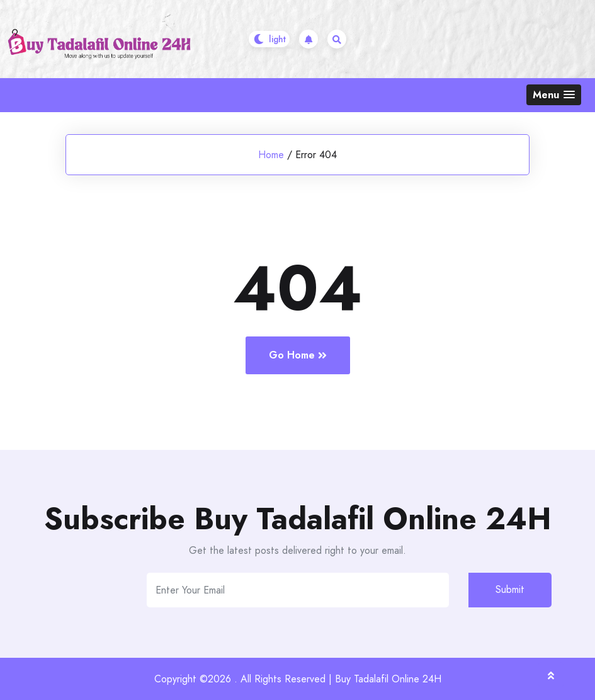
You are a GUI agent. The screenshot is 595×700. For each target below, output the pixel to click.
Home (271, 155)
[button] (554, 95)
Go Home (298, 355)
